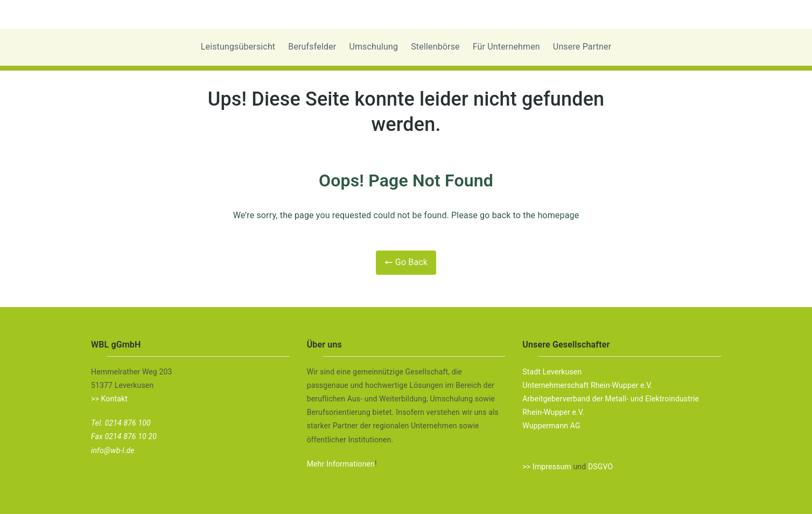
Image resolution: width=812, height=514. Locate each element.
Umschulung (373, 47)
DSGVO (600, 467)
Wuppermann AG (551, 426)
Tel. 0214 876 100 (121, 423)
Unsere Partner (582, 47)
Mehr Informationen (341, 464)
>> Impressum (547, 467)
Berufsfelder (312, 47)
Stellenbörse (435, 47)
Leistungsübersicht (238, 47)
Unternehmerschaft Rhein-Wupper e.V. (587, 385)
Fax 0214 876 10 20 (124, 436)
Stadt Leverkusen (552, 372)
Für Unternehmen (506, 47)
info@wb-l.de (113, 450)
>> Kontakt (109, 399)
